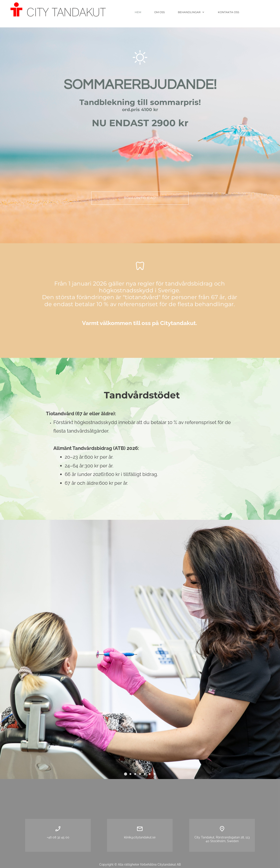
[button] (126, 774)
